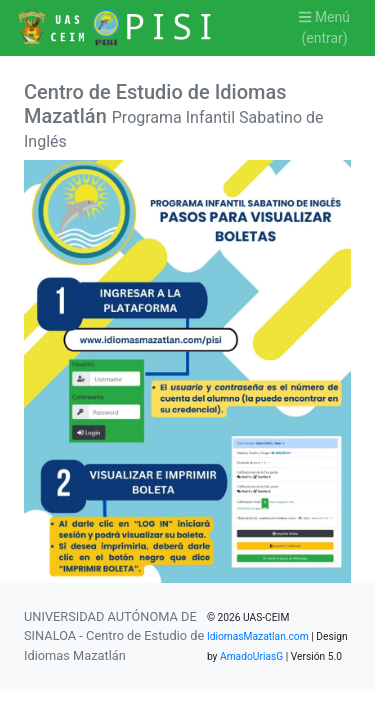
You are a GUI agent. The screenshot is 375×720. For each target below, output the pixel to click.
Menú (324, 29)
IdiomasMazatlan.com (258, 636)
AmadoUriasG (251, 656)
